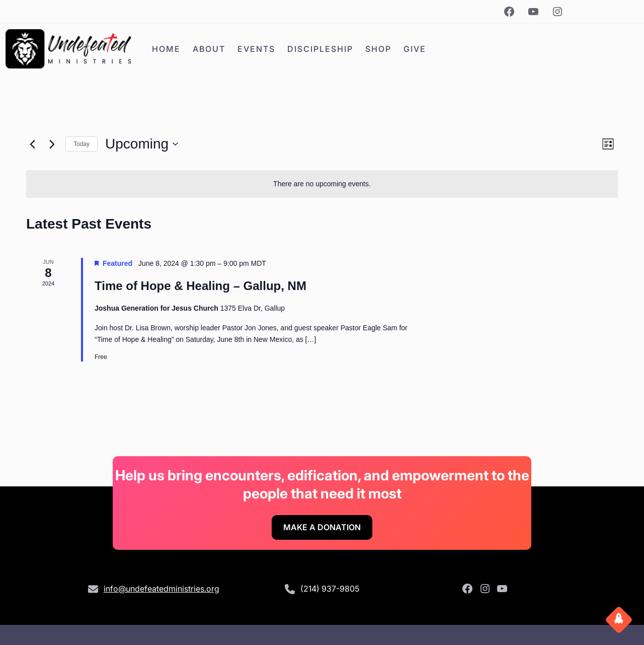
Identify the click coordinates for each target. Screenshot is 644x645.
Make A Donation (322, 527)
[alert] (322, 184)
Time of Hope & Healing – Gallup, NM (200, 286)
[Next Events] (52, 144)
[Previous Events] (32, 144)
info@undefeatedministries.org (162, 589)
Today (82, 144)
